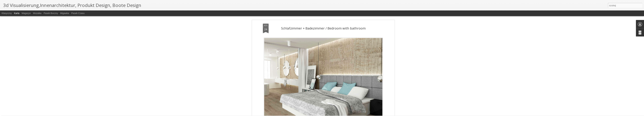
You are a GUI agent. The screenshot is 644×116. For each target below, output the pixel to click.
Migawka (65, 13)
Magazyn (26, 13)
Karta (17, 13)
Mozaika (37, 13)
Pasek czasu (78, 13)
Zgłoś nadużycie (349, 114)
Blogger (338, 114)
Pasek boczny (51, 13)
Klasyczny (7, 13)
